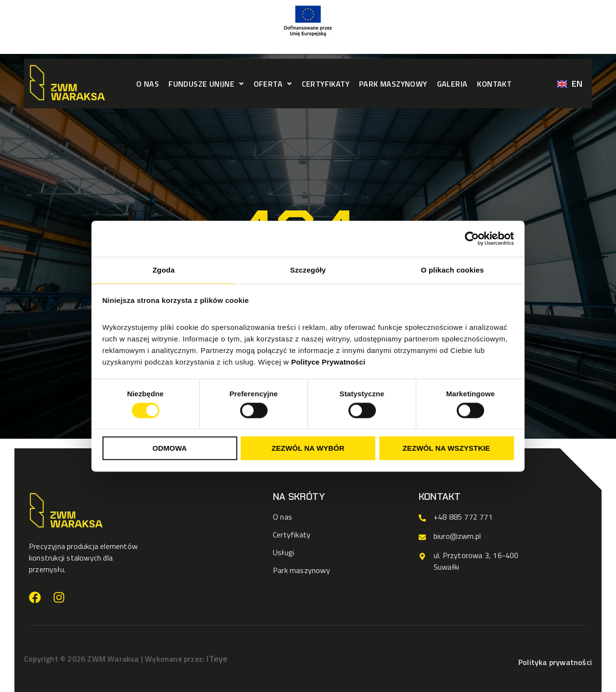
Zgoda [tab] (164, 270)
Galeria (452, 84)
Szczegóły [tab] (308, 270)
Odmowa (170, 449)
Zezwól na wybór (308, 449)
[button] (206, 84)
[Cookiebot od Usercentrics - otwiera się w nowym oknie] (472, 238)
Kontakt (494, 84)
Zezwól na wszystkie (447, 449)
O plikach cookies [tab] (453, 270)
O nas (148, 84)
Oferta (273, 84)
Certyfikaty (326, 84)
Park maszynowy (393, 84)
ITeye (217, 659)
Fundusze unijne (206, 84)
